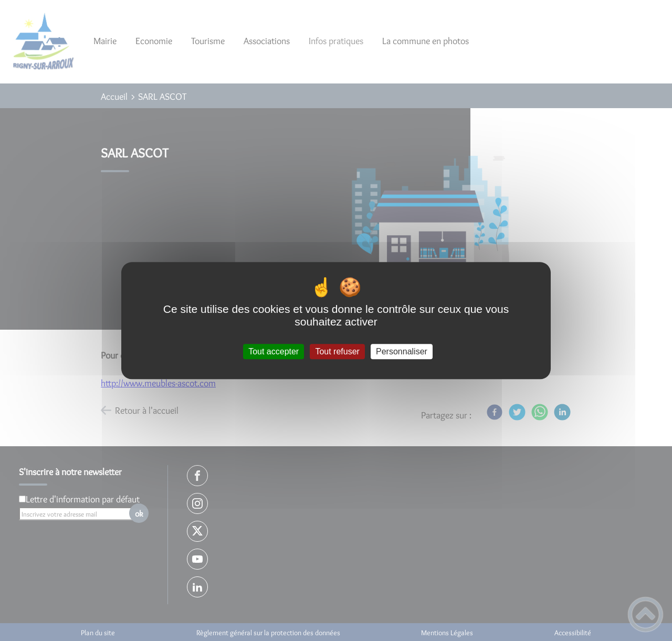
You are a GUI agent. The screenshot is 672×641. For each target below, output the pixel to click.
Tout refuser (337, 351)
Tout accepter (274, 351)
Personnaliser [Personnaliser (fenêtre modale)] (402, 351)
